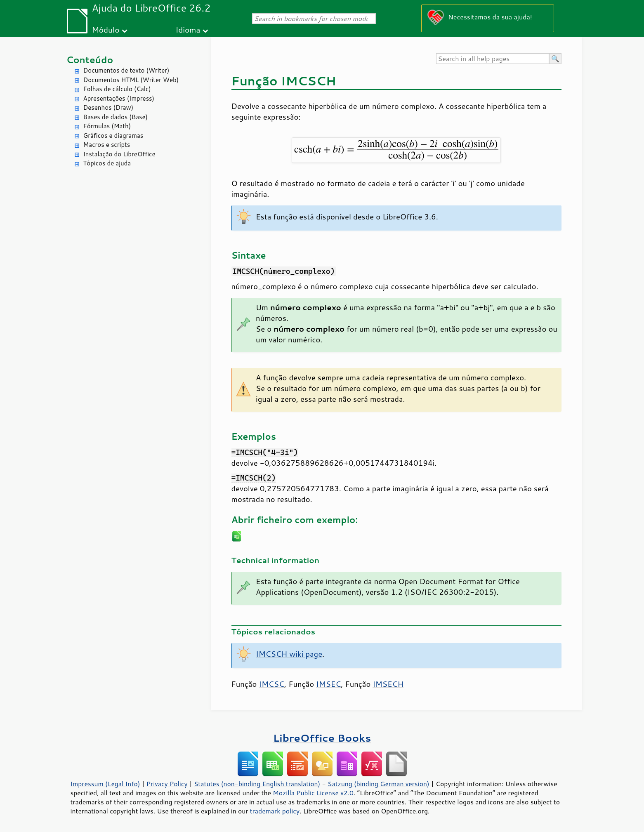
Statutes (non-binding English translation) (257, 784)
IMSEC (328, 684)
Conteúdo (90, 60)
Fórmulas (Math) (107, 126)
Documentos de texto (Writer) (126, 70)
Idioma (188, 29)
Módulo (105, 29)
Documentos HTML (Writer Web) (131, 80)
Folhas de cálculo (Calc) (117, 89)
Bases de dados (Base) (116, 117)
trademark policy (275, 811)
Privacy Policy (167, 784)
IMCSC (271, 684)
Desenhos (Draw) (109, 107)
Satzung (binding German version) (379, 784)
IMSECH (388, 684)
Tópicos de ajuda (107, 163)
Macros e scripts (107, 145)
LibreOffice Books (322, 738)
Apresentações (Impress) (119, 98)
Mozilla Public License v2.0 (313, 793)
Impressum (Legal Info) (105, 784)
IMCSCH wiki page (289, 654)
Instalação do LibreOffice (119, 154)
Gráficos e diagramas (113, 136)
